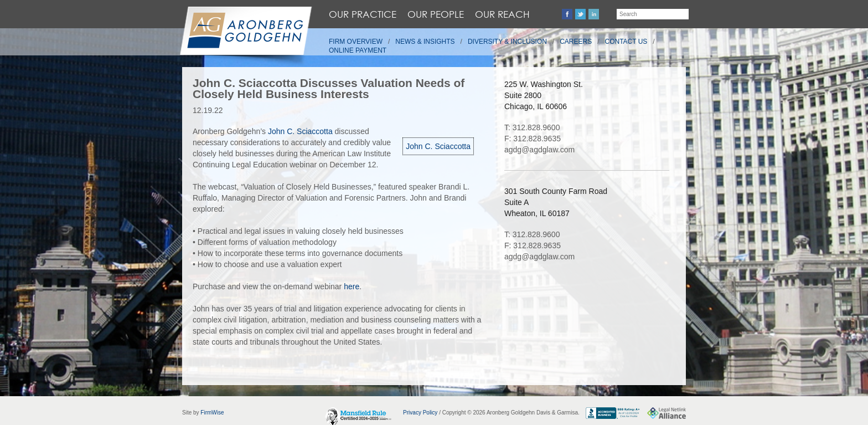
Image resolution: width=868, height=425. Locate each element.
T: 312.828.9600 (532, 127)
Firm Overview (356, 42)
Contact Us (626, 42)
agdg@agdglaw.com (539, 150)
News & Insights (425, 42)
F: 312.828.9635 (533, 139)
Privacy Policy (420, 413)
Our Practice (363, 14)
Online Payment (358, 50)
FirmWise (212, 413)
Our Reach (502, 14)
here (352, 286)
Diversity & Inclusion (507, 42)
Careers (576, 42)
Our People (436, 14)
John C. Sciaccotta (438, 146)
